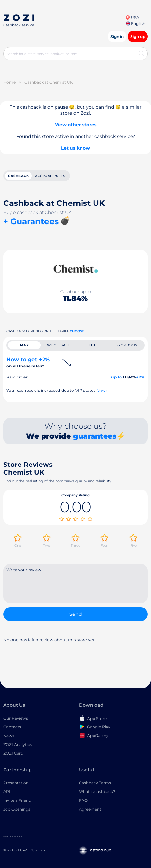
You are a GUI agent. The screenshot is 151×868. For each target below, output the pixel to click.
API (7, 792)
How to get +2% (28, 362)
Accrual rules (50, 176)
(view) (102, 391)
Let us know (75, 148)
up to (116, 377)
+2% (140, 377)
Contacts (12, 727)
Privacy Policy (13, 836)
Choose (77, 331)
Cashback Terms (95, 783)
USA (132, 17)
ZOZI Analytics (18, 744)
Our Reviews (16, 718)
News (9, 736)
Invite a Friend (17, 800)
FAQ (83, 800)
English (135, 24)
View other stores (76, 125)
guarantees (95, 436)
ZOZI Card (13, 753)
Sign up (138, 37)
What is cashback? (97, 792)
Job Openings (17, 809)
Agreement (90, 809)
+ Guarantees (31, 221)
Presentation (16, 783)
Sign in (117, 37)
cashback (18, 176)
